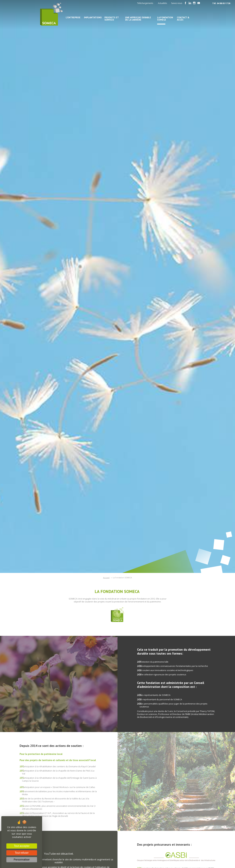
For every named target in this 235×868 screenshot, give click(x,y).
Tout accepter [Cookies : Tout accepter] (22, 846)
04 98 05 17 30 (224, 3)
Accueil (106, 578)
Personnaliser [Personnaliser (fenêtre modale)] (22, 860)
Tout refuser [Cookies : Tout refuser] (22, 853)
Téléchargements (145, 3)
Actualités (162, 3)
